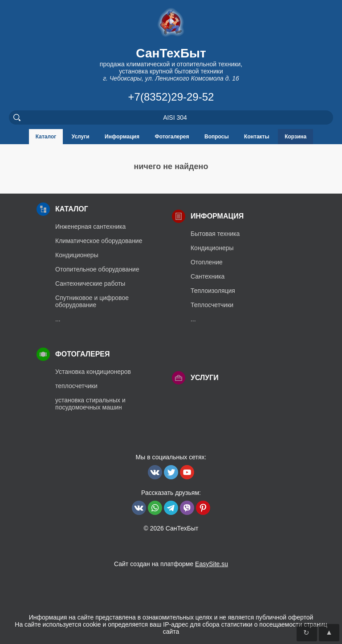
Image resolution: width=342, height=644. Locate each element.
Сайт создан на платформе (171, 564)
